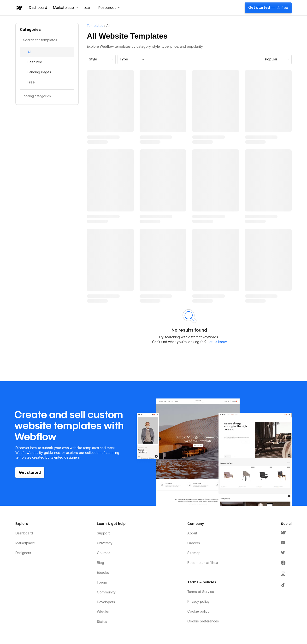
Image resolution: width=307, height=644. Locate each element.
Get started (268, 8)
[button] (65, 8)
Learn (88, 8)
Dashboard (38, 8)
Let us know (217, 342)
